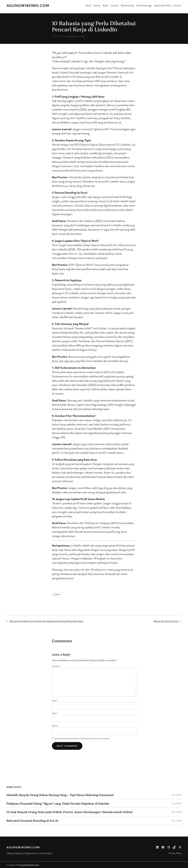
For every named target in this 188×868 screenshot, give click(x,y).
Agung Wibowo (73, 36)
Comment (56, 666)
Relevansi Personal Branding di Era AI (32, 821)
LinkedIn (56, 594)
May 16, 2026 (177, 821)
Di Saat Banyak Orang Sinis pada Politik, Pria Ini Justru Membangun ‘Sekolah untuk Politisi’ (70, 812)
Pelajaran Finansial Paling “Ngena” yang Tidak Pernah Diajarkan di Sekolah (58, 803)
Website (55, 726)
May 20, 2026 (177, 795)
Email (55, 713)
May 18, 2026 (177, 812)
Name (55, 700)
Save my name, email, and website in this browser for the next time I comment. (82, 738)
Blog (83, 36)
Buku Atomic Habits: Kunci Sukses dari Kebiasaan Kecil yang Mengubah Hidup (46, 621)
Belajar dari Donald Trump (166, 621)
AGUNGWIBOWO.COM (28, 5)
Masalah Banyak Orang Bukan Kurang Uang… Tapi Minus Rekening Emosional (60, 795)
